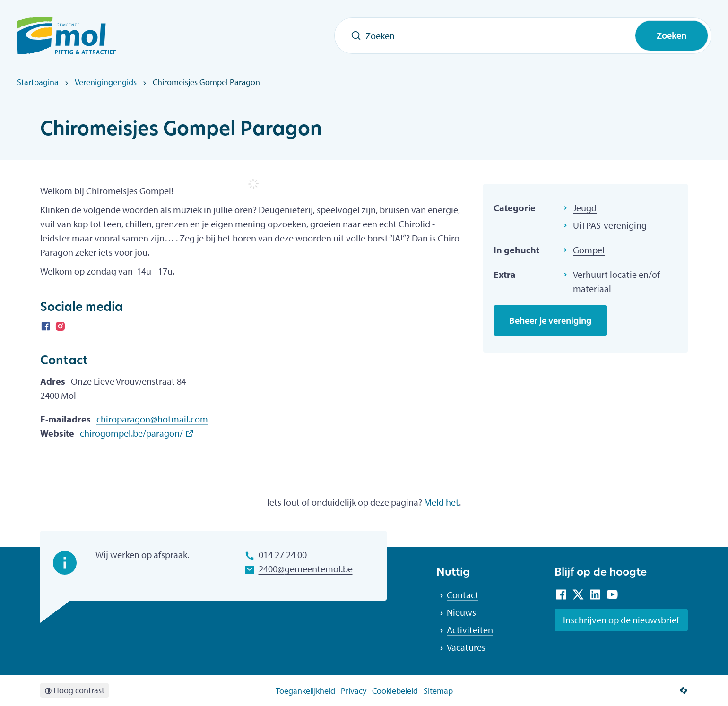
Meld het (442, 502)
